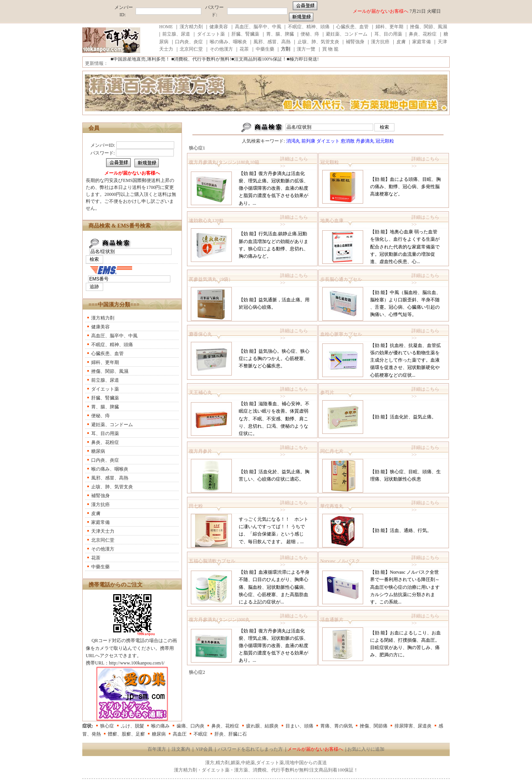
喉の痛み (160, 726)
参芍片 (327, 393)
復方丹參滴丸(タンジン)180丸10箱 (224, 162)
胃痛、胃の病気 (337, 726)
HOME (166, 27)
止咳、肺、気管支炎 (318, 42)
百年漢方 (157, 749)
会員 (94, 128)
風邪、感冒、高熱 (272, 42)
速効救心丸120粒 (206, 221)
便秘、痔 (310, 34)
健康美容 (219, 27)
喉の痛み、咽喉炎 (228, 42)
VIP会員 (204, 749)
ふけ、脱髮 (133, 726)
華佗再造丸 (332, 506)
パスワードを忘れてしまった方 (250, 749)
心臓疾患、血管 (352, 27)
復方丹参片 (201, 451)
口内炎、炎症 (189, 42)
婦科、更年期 (389, 27)
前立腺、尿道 (176, 34)
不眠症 (201, 734)
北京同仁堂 (191, 49)
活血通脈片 (332, 620)
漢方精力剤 (191, 27)
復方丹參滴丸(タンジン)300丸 (219, 620)
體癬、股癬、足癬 (126, 734)
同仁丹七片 (332, 451)
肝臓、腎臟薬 (245, 34)
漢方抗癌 (380, 42)
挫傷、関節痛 (374, 726)
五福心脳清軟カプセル (212, 561)
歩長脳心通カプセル (341, 279)
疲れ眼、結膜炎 (262, 726)
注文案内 (181, 749)
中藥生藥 (265, 49)
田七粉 (196, 506)
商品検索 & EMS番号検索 (120, 226)
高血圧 (180, 734)
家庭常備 (422, 42)
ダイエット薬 (211, 34)
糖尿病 (98, 451)
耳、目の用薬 (388, 34)
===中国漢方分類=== (114, 305)
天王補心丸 (201, 393)
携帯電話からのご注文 (116, 585)
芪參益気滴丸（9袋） (211, 279)
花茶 (244, 49)
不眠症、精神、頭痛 (309, 27)
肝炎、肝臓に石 (231, 734)
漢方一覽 (306, 49)
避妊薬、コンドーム (347, 34)
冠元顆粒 (330, 162)
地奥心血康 (332, 221)
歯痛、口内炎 (190, 726)
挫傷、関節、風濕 (428, 27)
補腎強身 (355, 42)
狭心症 (107, 726)
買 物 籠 (330, 49)
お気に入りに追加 (366, 749)
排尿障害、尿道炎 (413, 726)
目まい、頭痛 (299, 726)
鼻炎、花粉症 (423, 34)
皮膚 (401, 42)
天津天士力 (103, 531)
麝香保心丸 (201, 334)
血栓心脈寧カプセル (341, 334)
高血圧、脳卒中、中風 (258, 27)
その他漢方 (221, 49)
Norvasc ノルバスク (340, 561)
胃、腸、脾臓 (280, 34)
